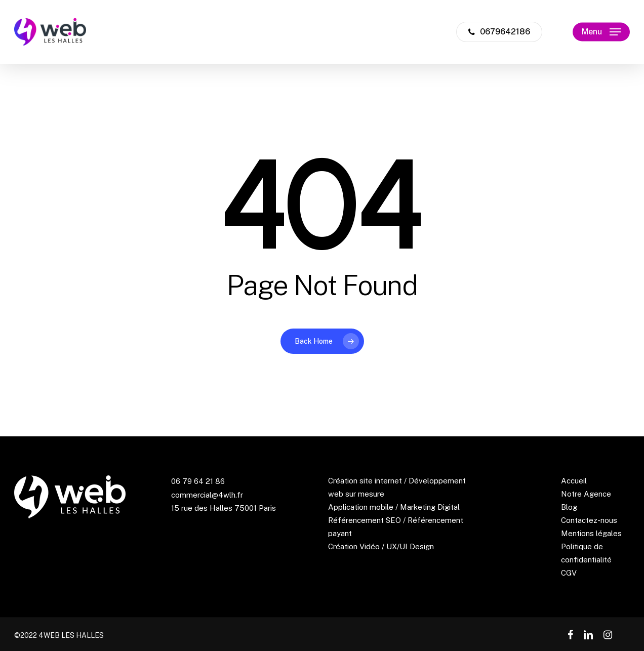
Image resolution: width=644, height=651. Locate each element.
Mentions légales (591, 533)
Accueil (574, 481)
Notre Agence (586, 494)
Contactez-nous (589, 520)
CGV (569, 573)
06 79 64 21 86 (198, 481)
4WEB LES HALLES (71, 635)
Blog (569, 507)
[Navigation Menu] (601, 32)
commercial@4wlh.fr (207, 495)
